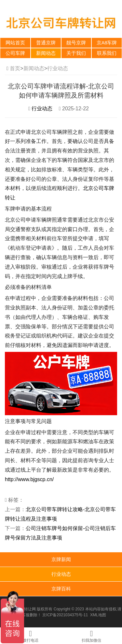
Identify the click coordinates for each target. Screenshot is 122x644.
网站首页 (15, 43)
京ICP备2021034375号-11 (65, 615)
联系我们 (107, 53)
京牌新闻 (61, 559)
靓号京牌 (76, 43)
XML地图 (98, 615)
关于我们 (76, 53)
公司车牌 (15, 53)
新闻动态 (46, 53)
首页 (15, 68)
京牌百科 (61, 589)
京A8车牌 (107, 43)
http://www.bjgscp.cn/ (29, 479)
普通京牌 (46, 43)
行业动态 (58, 68)
